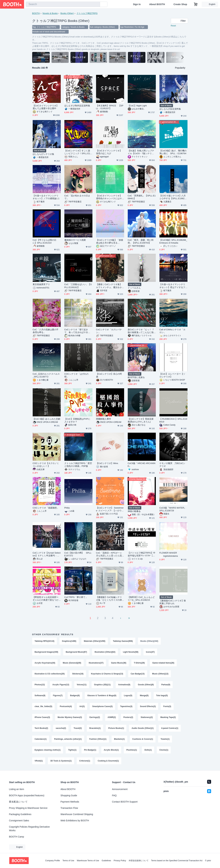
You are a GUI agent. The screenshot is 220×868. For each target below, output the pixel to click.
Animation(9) (124, 685)
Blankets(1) (119, 739)
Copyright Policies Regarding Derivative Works (29, 829)
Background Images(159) (46, 652)
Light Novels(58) (131, 652)
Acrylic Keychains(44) (45, 663)
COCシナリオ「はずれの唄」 (76, 375)
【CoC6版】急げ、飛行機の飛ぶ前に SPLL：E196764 (173, 152)
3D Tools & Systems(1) (61, 761)
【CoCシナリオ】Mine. (107, 463)
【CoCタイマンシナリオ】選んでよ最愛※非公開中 (46, 107)
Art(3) (82, 706)
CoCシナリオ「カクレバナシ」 (109, 331)
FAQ (114, 795)
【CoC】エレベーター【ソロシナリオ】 (172, 375)
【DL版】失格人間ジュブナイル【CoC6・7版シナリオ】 (141, 152)
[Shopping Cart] (196, 4)
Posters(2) (128, 717)
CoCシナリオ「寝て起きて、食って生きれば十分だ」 (76, 331)
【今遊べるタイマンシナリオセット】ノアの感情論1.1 (46, 197)
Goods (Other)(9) (146, 685)
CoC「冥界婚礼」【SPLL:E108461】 (142, 197)
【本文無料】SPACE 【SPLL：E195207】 (110, 107)
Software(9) (40, 696)
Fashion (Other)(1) (98, 739)
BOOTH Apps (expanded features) (27, 795)
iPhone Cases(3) (42, 717)
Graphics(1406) (69, 641)
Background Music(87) (76, 652)
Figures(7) (58, 696)
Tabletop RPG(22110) (45, 641)
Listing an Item (17, 789)
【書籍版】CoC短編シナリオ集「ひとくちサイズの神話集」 (109, 599)
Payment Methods (70, 802)
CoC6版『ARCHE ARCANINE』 (142, 465)
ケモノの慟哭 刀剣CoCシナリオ (172, 465)
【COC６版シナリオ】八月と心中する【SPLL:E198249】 (173, 197)
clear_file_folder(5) (43, 706)
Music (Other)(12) (160, 674)
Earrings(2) (95, 717)
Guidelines (106, 861)
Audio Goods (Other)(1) (143, 728)
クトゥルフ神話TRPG (87, 13)
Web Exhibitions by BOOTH (75, 821)
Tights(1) (72, 750)
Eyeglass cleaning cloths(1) (48, 750)
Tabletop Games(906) (123, 641)
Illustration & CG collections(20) (50, 674)
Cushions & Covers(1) (143, 739)
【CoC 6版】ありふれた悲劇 (47, 419)
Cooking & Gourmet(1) (108, 761)
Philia (67, 508)
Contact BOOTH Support (125, 802)
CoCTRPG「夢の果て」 (76, 597)
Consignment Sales (19, 821)
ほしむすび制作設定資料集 (77, 106)
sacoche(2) (61, 728)
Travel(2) (78, 728)
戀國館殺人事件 (104, 419)
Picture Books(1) (116, 728)
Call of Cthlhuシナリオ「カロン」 (172, 331)
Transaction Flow (69, 808)
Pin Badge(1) (90, 750)
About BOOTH (157, 4)
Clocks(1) (164, 750)
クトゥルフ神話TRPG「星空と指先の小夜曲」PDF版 (78, 465)
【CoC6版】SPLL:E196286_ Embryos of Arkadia (173, 241)
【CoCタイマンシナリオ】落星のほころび (109, 152)
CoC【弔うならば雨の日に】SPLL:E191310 (45, 241)
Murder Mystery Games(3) (70, 717)
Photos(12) (40, 685)
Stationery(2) (147, 717)
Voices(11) (82, 685)
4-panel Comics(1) (170, 728)
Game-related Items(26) (163, 663)
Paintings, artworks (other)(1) (68, 739)
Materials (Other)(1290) (95, 641)
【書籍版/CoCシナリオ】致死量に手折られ (173, 602)
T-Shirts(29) (139, 663)
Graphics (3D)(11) (102, 685)
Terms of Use (68, 861)
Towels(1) (165, 739)
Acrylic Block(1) (111, 750)
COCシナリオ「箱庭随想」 (46, 508)
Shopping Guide (69, 795)
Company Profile (53, 861)
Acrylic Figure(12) (61, 685)
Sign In (137, 4)
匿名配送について (18, 802)
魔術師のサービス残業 (75, 240)
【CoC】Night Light (137, 106)
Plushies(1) (132, 750)
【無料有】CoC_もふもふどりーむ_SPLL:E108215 (141, 599)
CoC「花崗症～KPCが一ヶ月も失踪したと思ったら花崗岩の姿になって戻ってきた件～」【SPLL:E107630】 (110, 554)
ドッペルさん (134, 288)
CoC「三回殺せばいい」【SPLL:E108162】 (78, 286)
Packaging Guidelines (20, 814)
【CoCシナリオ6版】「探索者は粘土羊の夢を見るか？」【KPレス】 (110, 241)
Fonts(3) (167, 706)
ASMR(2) (112, 717)
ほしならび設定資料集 (170, 109)
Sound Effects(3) (148, 706)
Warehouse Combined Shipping (77, 814)
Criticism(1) (85, 761)
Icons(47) (150, 652)
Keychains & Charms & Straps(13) (107, 674)
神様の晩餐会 (134, 511)
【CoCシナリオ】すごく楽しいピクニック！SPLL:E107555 (78, 152)
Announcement (120, 789)
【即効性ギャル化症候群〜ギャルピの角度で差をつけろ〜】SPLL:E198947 (46, 599)
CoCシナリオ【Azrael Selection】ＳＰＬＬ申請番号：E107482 (47, 554)
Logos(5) (128, 696)
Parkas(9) (166, 685)
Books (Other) (67, 13)
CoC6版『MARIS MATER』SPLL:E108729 (173, 509)
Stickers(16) (78, 674)
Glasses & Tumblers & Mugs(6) (102, 696)
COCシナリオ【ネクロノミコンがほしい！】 (46, 465)
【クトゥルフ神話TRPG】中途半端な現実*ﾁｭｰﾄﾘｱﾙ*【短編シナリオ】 (142, 554)
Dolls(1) (148, 750)
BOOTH (36, 13)
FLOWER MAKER (168, 553)
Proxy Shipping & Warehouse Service (28, 808)
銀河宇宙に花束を (136, 377)
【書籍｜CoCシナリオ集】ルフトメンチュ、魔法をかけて (109, 286)
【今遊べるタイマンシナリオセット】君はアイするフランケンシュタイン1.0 (172, 286)
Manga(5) (144, 696)
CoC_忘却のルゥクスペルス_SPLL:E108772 (46, 375)
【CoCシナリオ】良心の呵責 (109, 375)
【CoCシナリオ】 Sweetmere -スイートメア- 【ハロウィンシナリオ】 (110, 509)
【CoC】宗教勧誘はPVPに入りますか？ (77, 420)
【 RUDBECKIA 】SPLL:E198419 (173, 420)
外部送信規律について (139, 861)
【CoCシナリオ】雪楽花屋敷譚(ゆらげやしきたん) (141, 420)
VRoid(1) (39, 761)
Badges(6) (75, 696)
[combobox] (63, 4)
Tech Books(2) (41, 728)
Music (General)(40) (72, 663)
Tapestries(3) (126, 706)
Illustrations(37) (96, 663)
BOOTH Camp (17, 837)
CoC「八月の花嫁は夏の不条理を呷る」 (46, 331)
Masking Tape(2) (168, 717)
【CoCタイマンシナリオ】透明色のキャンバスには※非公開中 (109, 197)
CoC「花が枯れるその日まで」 (77, 197)
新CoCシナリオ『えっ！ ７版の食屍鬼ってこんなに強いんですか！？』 (141, 331)
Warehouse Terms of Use (88, 861)
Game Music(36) (119, 663)
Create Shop (180, 4)
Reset (173, 26)
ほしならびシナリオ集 (43, 154)
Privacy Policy (120, 861)
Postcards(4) (66, 706)
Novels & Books (50, 13)
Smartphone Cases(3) (102, 706)
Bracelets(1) (95, 728)
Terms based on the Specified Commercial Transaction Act (177, 861)
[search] (97, 4)
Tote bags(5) (162, 696)
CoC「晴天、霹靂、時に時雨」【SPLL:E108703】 (141, 241)
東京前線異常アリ (41, 284)
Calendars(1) (41, 739)
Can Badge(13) (138, 674)
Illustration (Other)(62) (105, 652)
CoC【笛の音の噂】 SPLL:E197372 (78, 554)
